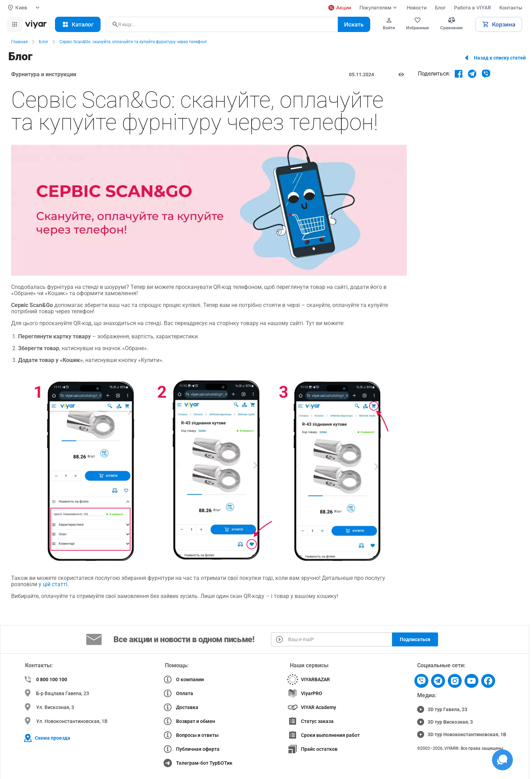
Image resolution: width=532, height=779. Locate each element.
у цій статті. (54, 584)
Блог (44, 42)
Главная (19, 42)
